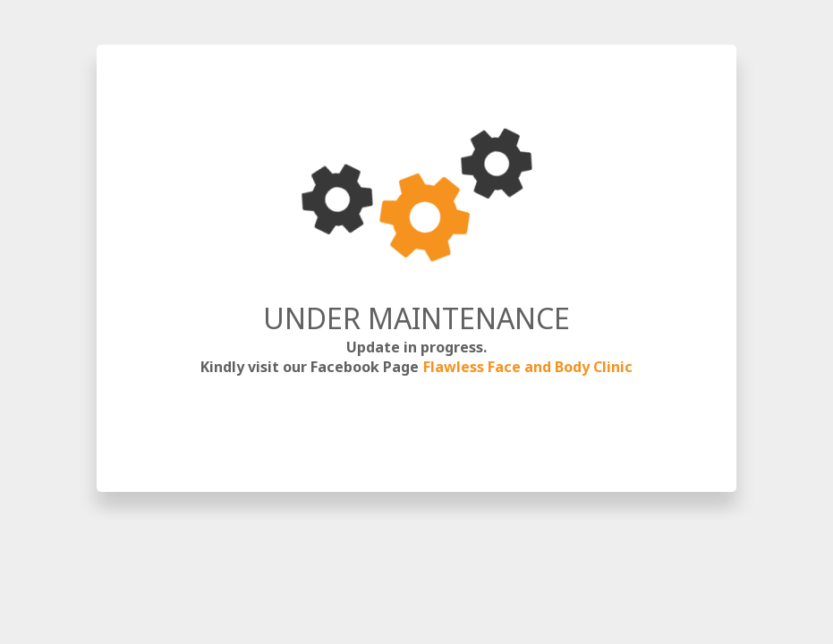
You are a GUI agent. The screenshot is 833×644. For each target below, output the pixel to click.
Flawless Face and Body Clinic (528, 367)
